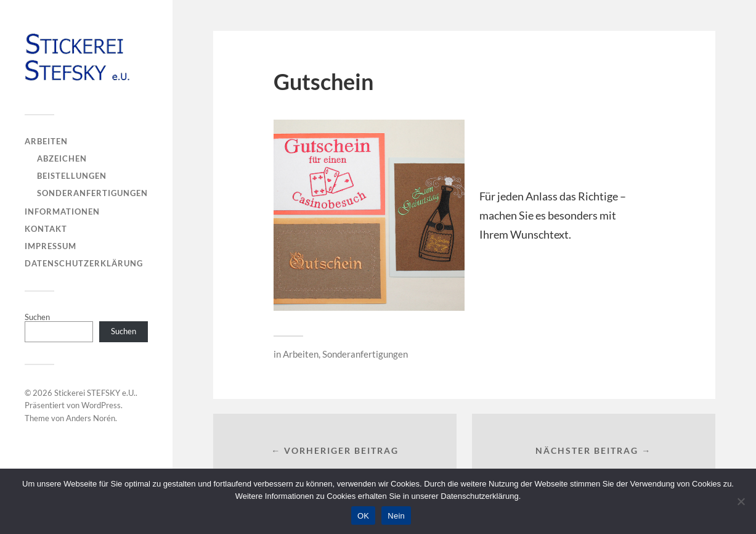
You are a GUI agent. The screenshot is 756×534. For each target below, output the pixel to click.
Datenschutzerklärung (84, 263)
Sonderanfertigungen (92, 193)
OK (363, 516)
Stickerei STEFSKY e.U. (95, 393)
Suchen (37, 317)
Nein (396, 516)
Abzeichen (62, 158)
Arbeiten (46, 141)
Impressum (51, 246)
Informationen (62, 212)
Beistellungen (72, 176)
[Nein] (741, 501)
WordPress (101, 405)
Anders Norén (91, 418)
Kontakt (46, 229)
